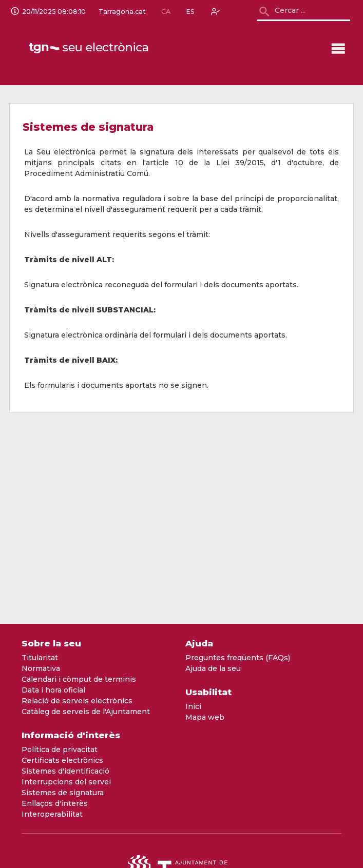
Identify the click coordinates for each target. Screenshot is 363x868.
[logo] (90, 48)
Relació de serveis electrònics (77, 701)
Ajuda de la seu (213, 668)
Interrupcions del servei (66, 782)
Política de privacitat (60, 749)
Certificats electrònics (62, 760)
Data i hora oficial (53, 690)
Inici (193, 706)
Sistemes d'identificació (65, 771)
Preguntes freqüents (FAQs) (238, 658)
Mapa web (205, 717)
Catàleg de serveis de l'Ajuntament (86, 712)
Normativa (41, 668)
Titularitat (40, 658)
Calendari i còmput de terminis (79, 679)
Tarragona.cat (122, 12)
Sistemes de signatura (63, 793)
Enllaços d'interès (55, 803)
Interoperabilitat (52, 814)
